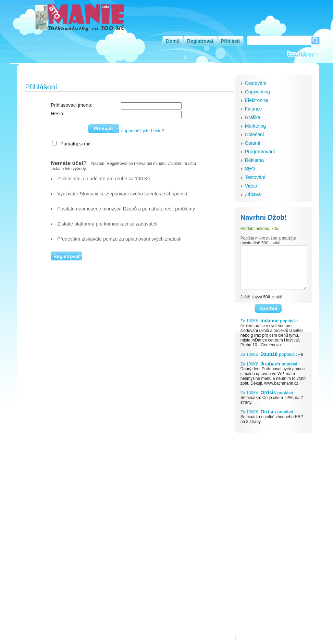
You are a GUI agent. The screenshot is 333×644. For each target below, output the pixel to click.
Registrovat (200, 41)
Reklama (254, 160)
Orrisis (268, 392)
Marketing (255, 126)
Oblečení (255, 134)
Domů (173, 41)
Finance (254, 109)
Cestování (256, 83)
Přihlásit (230, 41)
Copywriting (257, 92)
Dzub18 (269, 354)
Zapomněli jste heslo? (143, 131)
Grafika (253, 117)
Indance (269, 321)
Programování (260, 152)
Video (251, 186)
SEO (250, 169)
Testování (255, 177)
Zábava (253, 194)
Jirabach (270, 364)
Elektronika (257, 100)
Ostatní (253, 143)
